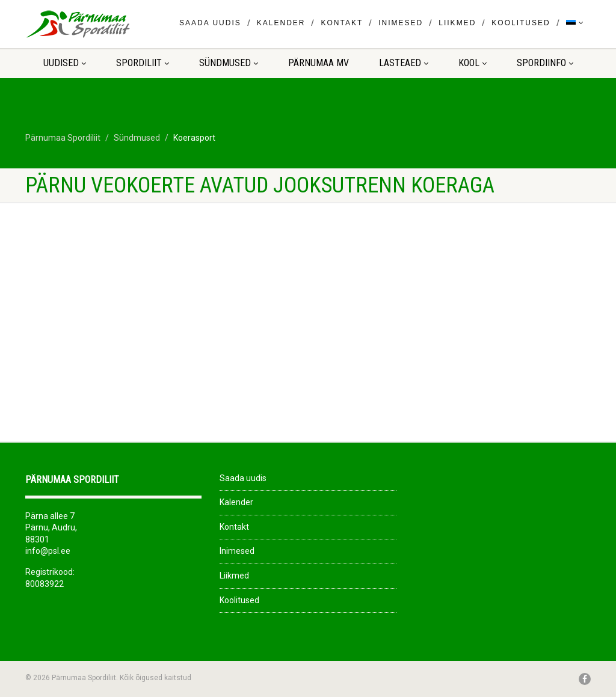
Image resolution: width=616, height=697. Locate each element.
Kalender (281, 23)
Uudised (65, 63)
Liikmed (457, 23)
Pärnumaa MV (319, 63)
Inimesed (401, 23)
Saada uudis (210, 23)
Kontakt (342, 23)
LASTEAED (404, 63)
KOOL (473, 63)
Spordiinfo (545, 63)
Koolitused (521, 23)
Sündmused (229, 63)
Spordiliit (143, 63)
